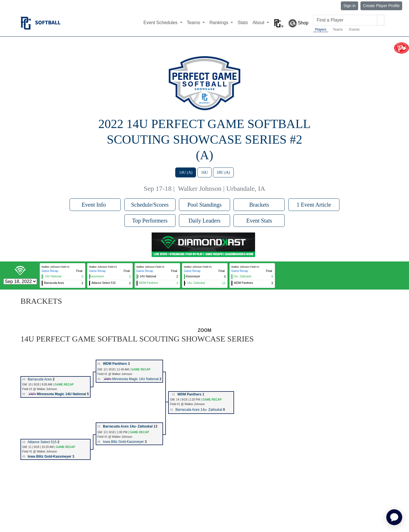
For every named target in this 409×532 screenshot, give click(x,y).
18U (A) (223, 172)
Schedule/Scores (150, 205)
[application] (394, 517)
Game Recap (50, 271)
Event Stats (259, 221)
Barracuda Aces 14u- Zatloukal (199, 410)
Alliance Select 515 (42, 442)
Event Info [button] (95, 205)
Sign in (349, 6)
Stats (243, 23)
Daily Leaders (205, 221)
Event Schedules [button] (161, 23)
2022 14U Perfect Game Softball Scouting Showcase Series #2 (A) (204, 140)
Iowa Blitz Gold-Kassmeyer (123, 442)
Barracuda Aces (40, 379)
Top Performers (150, 221)
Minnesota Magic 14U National (131, 379)
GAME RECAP (141, 369)
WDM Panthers (115, 364)
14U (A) (186, 172)
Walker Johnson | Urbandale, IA (221, 188)
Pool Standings (205, 205)
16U (204, 172)
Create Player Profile (381, 6)
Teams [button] (194, 23)
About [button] (259, 23)
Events (354, 30)
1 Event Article (314, 205)
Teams (338, 30)
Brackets (259, 205)
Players (321, 30)
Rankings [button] (219, 23)
